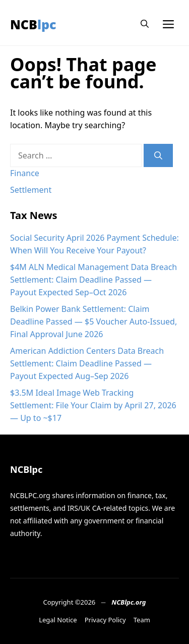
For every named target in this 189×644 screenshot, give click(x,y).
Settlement (31, 190)
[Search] (158, 155)
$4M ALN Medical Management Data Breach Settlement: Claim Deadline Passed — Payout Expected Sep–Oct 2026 (93, 280)
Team (142, 620)
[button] (145, 24)
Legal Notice (58, 620)
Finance (25, 173)
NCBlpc (33, 24)
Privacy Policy (105, 620)
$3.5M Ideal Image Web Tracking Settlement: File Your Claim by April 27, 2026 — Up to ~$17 (93, 405)
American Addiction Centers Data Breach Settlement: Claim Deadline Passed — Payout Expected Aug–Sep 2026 (87, 363)
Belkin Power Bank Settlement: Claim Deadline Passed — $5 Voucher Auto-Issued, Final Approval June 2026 (93, 321)
